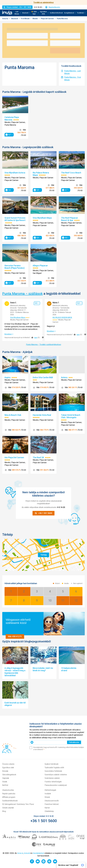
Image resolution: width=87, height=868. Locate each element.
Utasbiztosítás (8, 790)
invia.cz (20, 853)
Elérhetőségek (50, 790)
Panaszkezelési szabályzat (56, 785)
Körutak (5, 771)
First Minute (25, 19)
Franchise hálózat (52, 804)
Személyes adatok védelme (56, 775)
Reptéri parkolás (9, 794)
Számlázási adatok (52, 778)
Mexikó (35, 19)
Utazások (15, 19)
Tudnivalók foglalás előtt (54, 768)
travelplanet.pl (38, 853)
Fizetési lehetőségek (53, 782)
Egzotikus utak (8, 768)
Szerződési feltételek (53, 771)
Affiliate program (9, 797)
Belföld (5, 785)
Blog (4, 811)
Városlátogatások (9, 775)
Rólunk (47, 797)
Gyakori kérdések (52, 764)
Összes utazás (8, 764)
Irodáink (48, 794)
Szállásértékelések (56, 13)
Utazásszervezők (52, 801)
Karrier (47, 808)
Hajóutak (6, 778)
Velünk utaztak (8, 808)
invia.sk (27, 853)
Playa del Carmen (47, 19)
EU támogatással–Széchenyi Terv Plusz (18, 804)
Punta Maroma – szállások (22, 294)
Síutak (5, 782)
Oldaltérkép (49, 811)
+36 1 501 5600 (44, 821)
